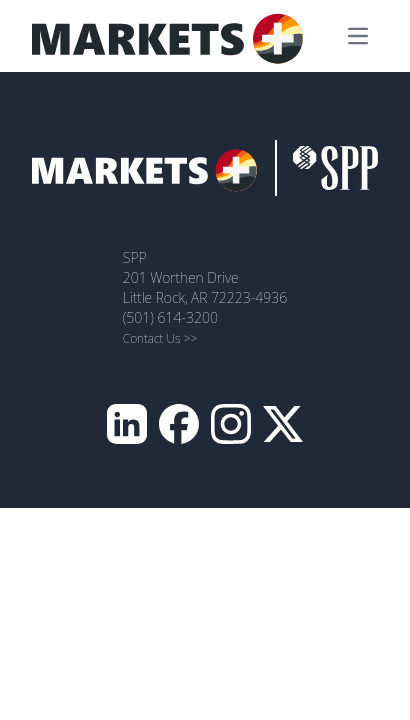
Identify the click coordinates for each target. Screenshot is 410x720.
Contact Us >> (160, 338)
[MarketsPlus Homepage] (174, 36)
